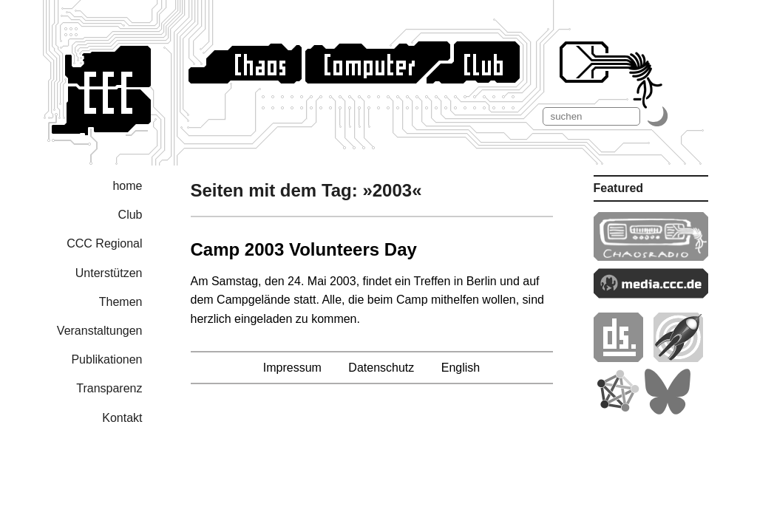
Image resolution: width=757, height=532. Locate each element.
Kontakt (122, 418)
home (127, 186)
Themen (121, 302)
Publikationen (106, 359)
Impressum (292, 368)
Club (130, 215)
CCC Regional (104, 243)
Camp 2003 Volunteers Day (304, 249)
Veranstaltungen (100, 331)
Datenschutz (381, 368)
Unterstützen (109, 273)
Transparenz (109, 388)
